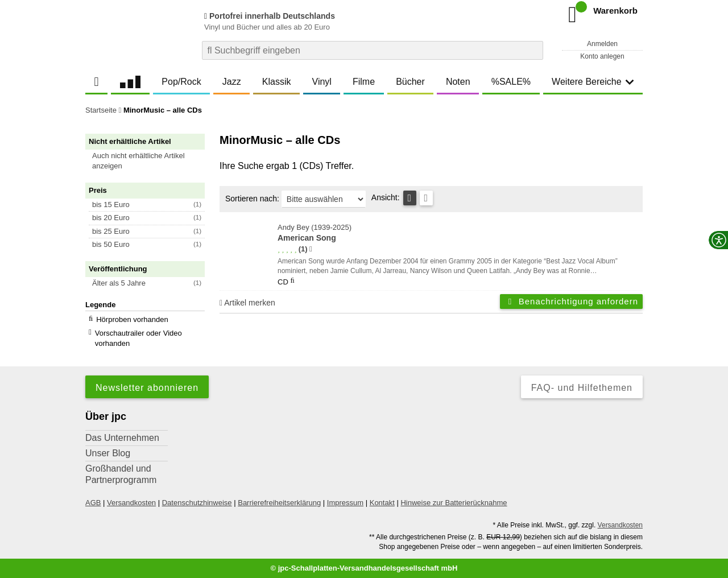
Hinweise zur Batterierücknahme (454, 503)
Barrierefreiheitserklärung (279, 503)
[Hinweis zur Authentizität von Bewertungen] (311, 249)
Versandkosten (131, 503)
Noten (458, 82)
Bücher (410, 82)
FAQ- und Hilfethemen (582, 388)
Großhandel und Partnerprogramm (121, 474)
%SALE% (511, 82)
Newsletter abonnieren (147, 388)
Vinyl (322, 82)
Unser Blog (108, 453)
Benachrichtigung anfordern (571, 301)
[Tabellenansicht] (410, 198)
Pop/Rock (181, 82)
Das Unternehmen (122, 438)
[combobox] (373, 50)
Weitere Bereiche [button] (593, 82)
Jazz (232, 82)
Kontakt (382, 503)
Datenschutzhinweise (197, 503)
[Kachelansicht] (426, 198)
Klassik (277, 82)
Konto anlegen (602, 56)
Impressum (345, 503)
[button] (150, 161)
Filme (364, 82)
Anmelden (602, 44)
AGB (93, 503)
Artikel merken (247, 303)
